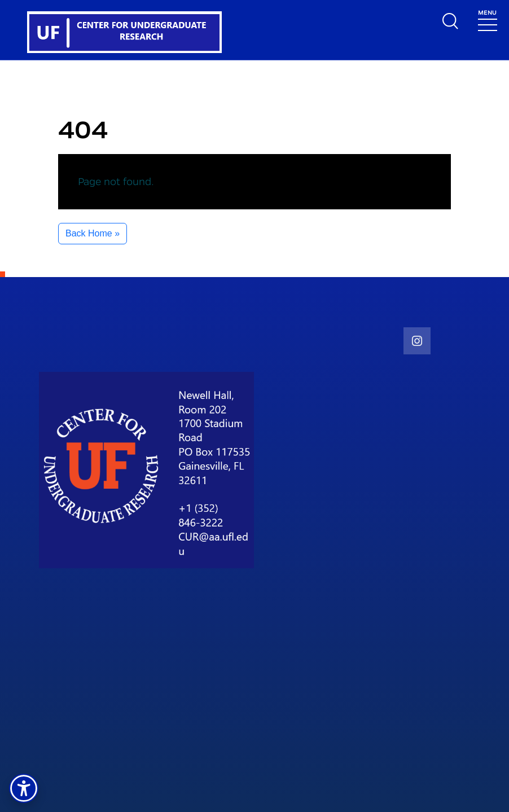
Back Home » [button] (93, 233)
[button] (24, 788)
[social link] (417, 341)
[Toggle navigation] (488, 19)
